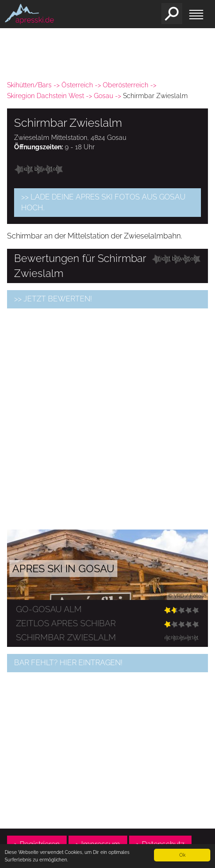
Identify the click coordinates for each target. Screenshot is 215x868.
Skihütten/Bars (29, 85)
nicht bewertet (39, 169)
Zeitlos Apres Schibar (66, 623)
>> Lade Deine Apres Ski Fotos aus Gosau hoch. (103, 202)
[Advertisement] (107, 419)
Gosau (104, 96)
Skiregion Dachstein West (46, 96)
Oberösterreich (126, 85)
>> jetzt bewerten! (53, 299)
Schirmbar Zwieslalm (66, 637)
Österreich (77, 85)
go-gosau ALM (49, 609)
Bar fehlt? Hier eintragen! (68, 663)
